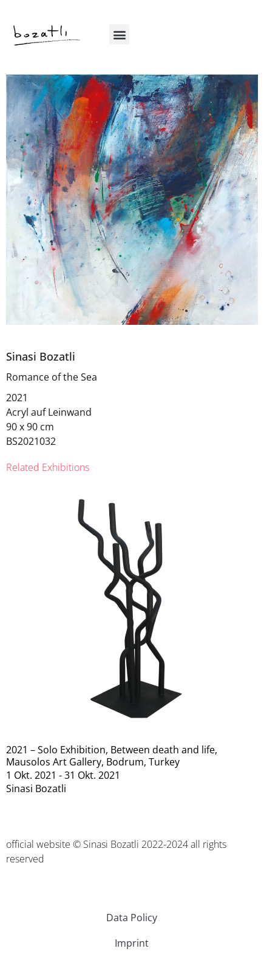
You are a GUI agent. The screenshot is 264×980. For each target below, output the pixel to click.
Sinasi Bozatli (41, 356)
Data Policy (132, 918)
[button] (119, 34)
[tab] (48, 467)
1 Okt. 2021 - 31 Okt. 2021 (63, 775)
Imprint (132, 943)
